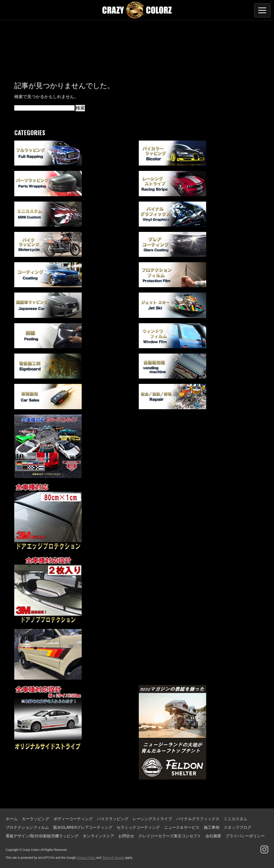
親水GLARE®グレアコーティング (83, 827)
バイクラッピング (113, 819)
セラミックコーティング (138, 827)
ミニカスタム (235, 819)
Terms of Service (113, 858)
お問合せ (126, 836)
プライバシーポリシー (245, 836)
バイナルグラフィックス (198, 819)
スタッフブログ (237, 827)
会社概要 (213, 836)
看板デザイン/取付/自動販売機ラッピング (42, 836)
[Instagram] (264, 850)
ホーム (12, 819)
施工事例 (212, 827)
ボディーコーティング (73, 819)
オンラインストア (98, 836)
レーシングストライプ (152, 819)
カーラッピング (35, 819)
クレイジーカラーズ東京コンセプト (170, 836)
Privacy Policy (86, 858)
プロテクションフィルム (27, 827)
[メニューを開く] (262, 10)
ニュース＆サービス (182, 827)
